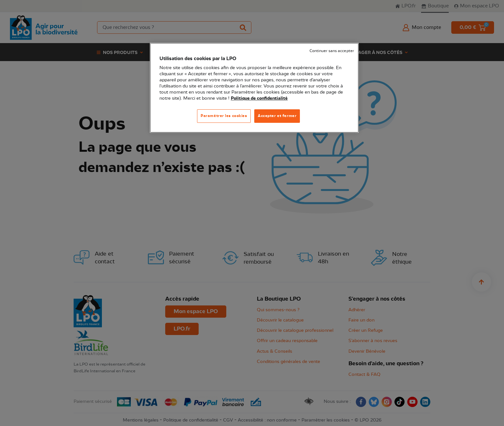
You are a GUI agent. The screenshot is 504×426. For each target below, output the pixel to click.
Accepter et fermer (277, 116)
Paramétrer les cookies (224, 116)
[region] (254, 88)
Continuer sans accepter (332, 51)
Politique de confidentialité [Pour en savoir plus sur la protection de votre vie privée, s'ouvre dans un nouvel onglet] (259, 98)
